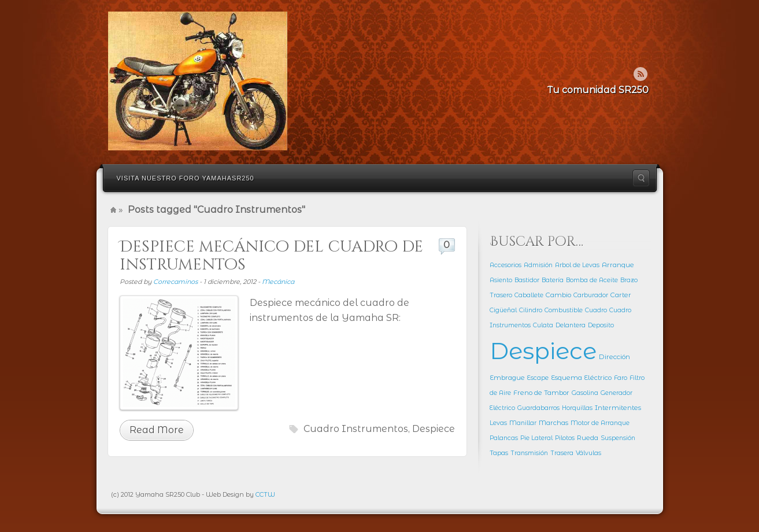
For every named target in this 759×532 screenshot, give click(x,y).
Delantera (571, 325)
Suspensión (618, 438)
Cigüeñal (503, 310)
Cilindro (531, 310)
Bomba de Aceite (592, 280)
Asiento (501, 280)
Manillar (523, 423)
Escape (538, 378)
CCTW (265, 494)
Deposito (601, 325)
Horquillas (577, 408)
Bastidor (527, 280)
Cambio (558, 295)
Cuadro (596, 310)
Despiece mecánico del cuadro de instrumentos (271, 256)
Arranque (618, 265)
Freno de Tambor (541, 393)
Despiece (434, 429)
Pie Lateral (536, 438)
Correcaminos (175, 282)
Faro (621, 378)
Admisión (538, 265)
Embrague (507, 378)
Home (113, 210)
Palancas (504, 438)
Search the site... (641, 178)
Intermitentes (618, 408)
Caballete (529, 295)
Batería (553, 280)
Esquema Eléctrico (581, 378)
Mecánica (278, 282)
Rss (640, 74)
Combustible (564, 310)
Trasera (562, 453)
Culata (543, 325)
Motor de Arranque (600, 423)
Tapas (499, 453)
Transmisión (529, 453)
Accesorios (506, 265)
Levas (498, 423)
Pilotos (565, 438)
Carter (621, 295)
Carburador (591, 295)
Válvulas (588, 453)
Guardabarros (538, 408)
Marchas (553, 423)
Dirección (614, 357)
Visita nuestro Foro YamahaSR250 (186, 178)
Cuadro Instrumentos (356, 429)
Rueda (588, 438)
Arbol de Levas (577, 265)
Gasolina (585, 393)
